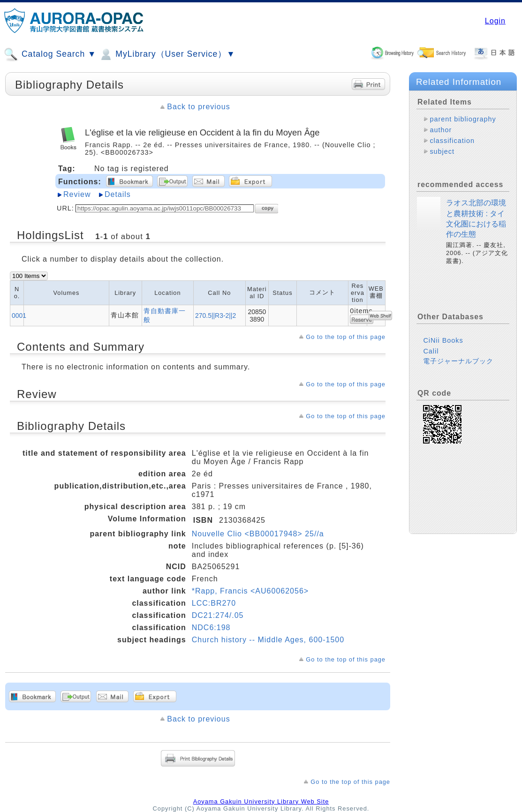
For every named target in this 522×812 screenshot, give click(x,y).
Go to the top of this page (346, 337)
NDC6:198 (211, 628)
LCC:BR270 (214, 603)
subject (442, 151)
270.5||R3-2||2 (216, 316)
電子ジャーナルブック (458, 361)
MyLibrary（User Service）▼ (167, 54)
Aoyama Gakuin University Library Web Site (261, 801)
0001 (19, 316)
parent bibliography (463, 119)
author (441, 130)
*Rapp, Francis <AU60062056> (250, 591)
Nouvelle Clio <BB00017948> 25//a (258, 534)
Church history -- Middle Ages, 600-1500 (268, 640)
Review (77, 194)
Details (118, 194)
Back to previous (198, 107)
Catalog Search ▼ (50, 54)
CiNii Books (443, 340)
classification (452, 141)
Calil (431, 351)
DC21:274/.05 (218, 615)
